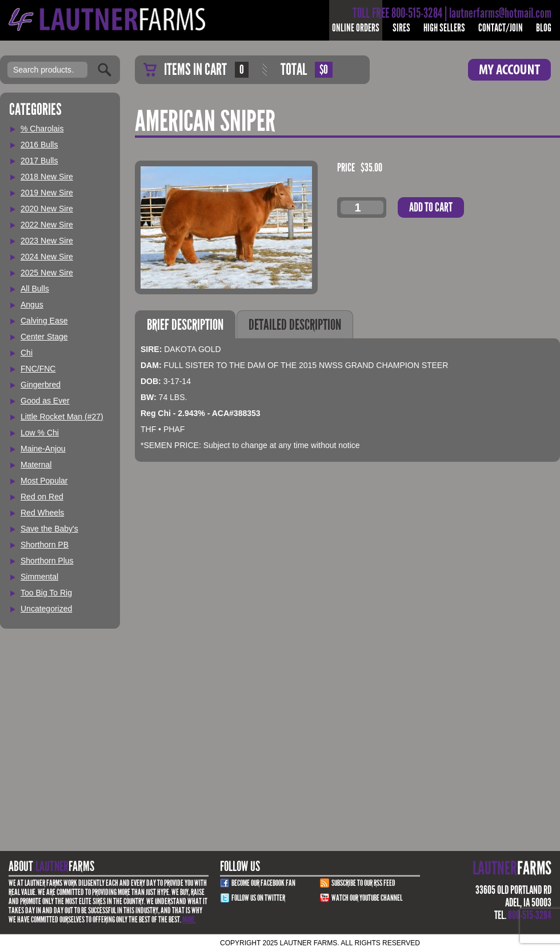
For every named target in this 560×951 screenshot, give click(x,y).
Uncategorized (46, 609)
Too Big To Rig (46, 593)
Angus (32, 305)
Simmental (39, 577)
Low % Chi (40, 433)
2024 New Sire (47, 257)
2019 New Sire (47, 193)
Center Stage (44, 337)
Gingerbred (41, 385)
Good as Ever (45, 401)
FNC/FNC (38, 369)
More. (189, 920)
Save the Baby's (49, 529)
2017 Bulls (39, 161)
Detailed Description (295, 325)
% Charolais (42, 129)
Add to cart (431, 207)
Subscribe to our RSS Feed (363, 883)
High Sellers (444, 28)
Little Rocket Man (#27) (62, 417)
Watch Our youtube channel (367, 898)
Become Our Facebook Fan (263, 883)
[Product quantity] (362, 207)
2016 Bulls (39, 145)
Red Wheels (42, 513)
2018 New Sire (47, 177)
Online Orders (356, 28)
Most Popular (44, 481)
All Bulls (35, 289)
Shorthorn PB (45, 545)
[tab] (185, 324)
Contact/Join (501, 28)
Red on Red (42, 497)
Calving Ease (44, 321)
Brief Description (185, 325)
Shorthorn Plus (47, 561)
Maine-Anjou (43, 449)
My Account (509, 70)
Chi (27, 353)
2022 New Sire (47, 225)
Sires (401, 28)
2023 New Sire (47, 241)
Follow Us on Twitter (258, 898)
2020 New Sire (47, 209)
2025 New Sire (47, 273)
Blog (544, 28)
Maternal (36, 465)
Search (105, 70)
